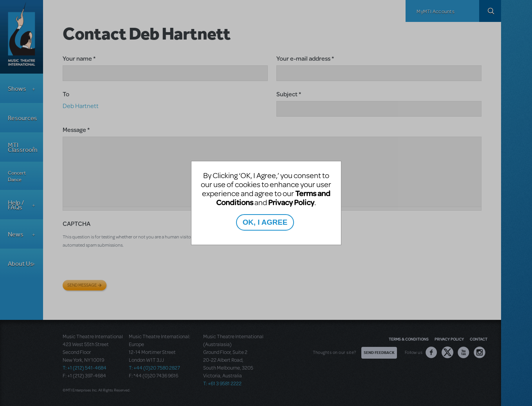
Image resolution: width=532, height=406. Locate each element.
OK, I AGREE (265, 222)
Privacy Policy (291, 202)
